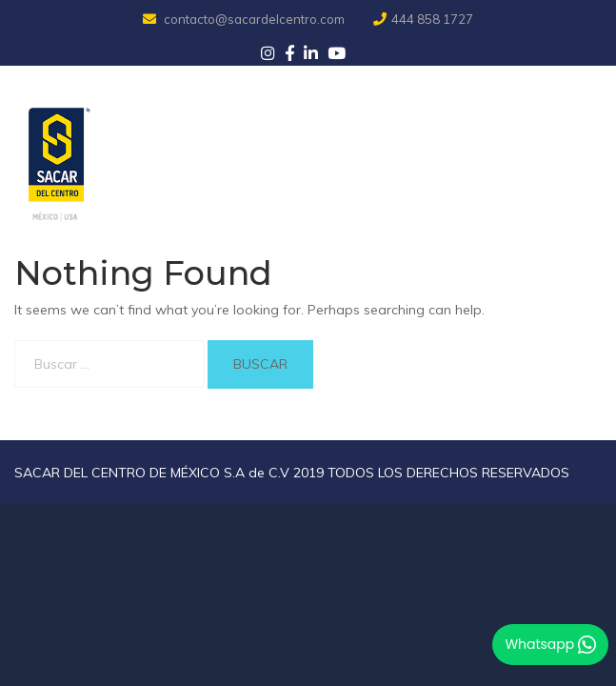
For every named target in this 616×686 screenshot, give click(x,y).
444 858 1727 (423, 19)
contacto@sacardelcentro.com (245, 19)
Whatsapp (550, 644)
